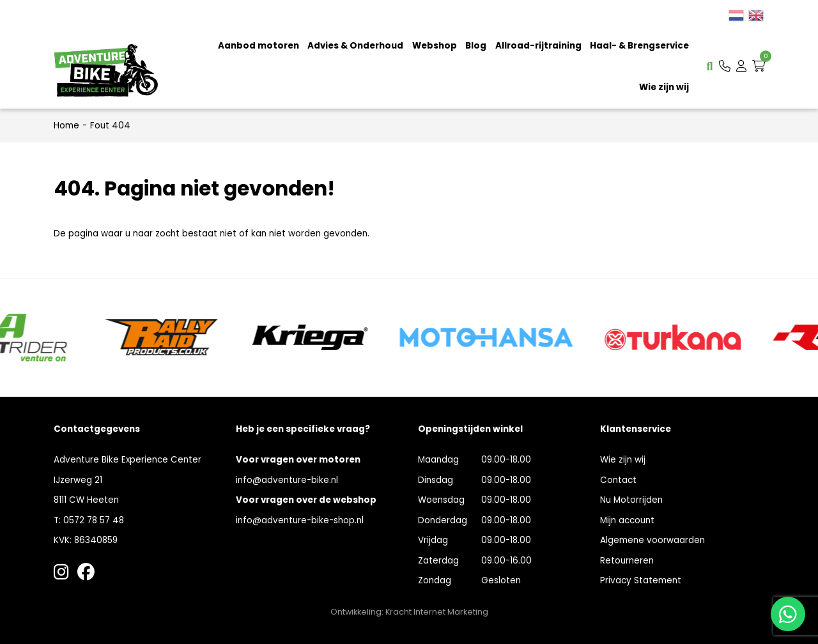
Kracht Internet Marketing (437, 612)
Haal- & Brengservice (639, 46)
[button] (725, 66)
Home (66, 126)
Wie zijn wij (664, 87)
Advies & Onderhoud (355, 46)
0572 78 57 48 (94, 520)
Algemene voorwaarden (652, 540)
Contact (618, 480)
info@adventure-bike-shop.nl (300, 520)
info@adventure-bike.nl (287, 480)
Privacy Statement (641, 580)
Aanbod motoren (259, 46)
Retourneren (627, 561)
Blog (476, 46)
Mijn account (627, 520)
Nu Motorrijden (631, 500)
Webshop (435, 46)
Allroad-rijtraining (538, 46)
